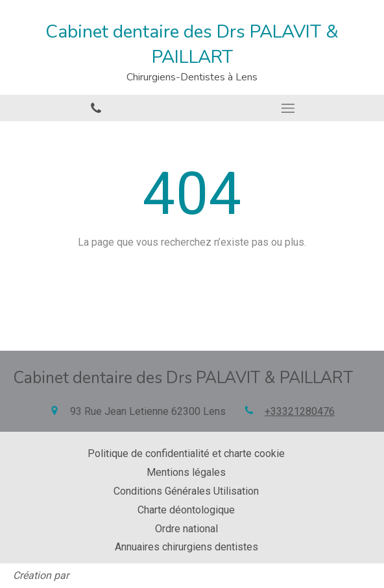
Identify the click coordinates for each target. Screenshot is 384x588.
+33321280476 (300, 411)
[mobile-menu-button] (288, 108)
